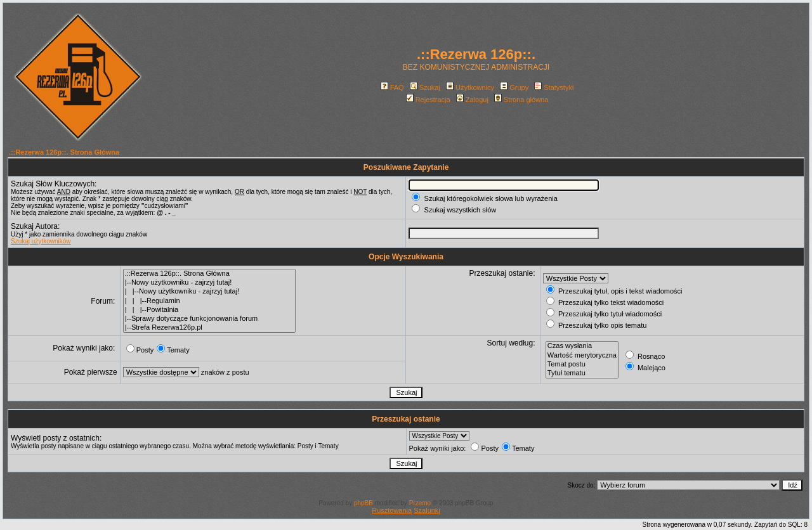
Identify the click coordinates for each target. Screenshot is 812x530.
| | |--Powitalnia (209, 310)
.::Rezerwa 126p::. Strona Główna (64, 152)
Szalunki (427, 510)
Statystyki (554, 87)
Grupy (514, 87)
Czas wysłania (582, 346)
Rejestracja (428, 100)
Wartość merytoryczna (582, 356)
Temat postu (582, 365)
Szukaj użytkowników (41, 241)
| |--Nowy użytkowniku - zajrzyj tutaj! (209, 292)
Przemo (420, 503)
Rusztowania (392, 510)
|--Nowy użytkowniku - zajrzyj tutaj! (209, 283)
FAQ (392, 87)
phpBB (363, 503)
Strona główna (521, 100)
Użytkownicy (470, 87)
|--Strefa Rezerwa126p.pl (209, 328)
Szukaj (425, 87)
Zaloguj (472, 100)
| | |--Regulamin (209, 301)
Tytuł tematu (582, 373)
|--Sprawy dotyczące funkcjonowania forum (209, 319)
